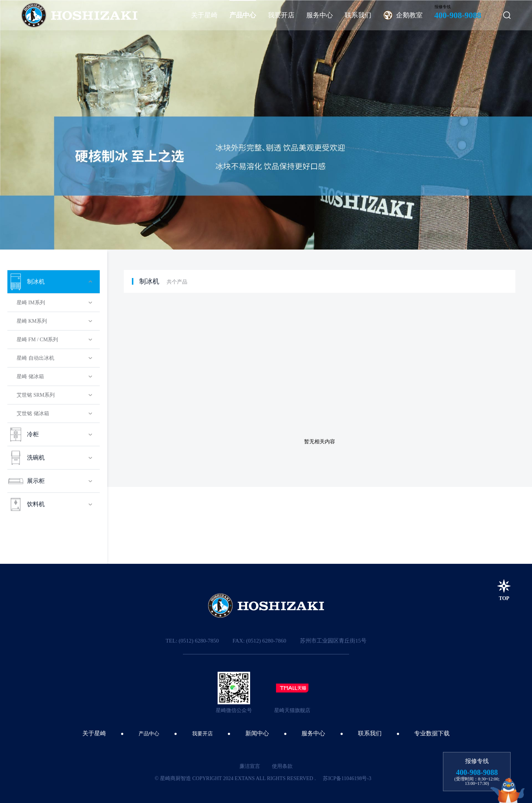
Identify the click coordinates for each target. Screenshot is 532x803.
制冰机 (149, 281)
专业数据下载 (432, 733)
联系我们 (370, 733)
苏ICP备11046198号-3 (347, 778)
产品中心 (149, 734)
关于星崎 (94, 733)
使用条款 (282, 766)
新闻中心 (257, 733)
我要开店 (202, 734)
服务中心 (313, 733)
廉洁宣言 (250, 766)
